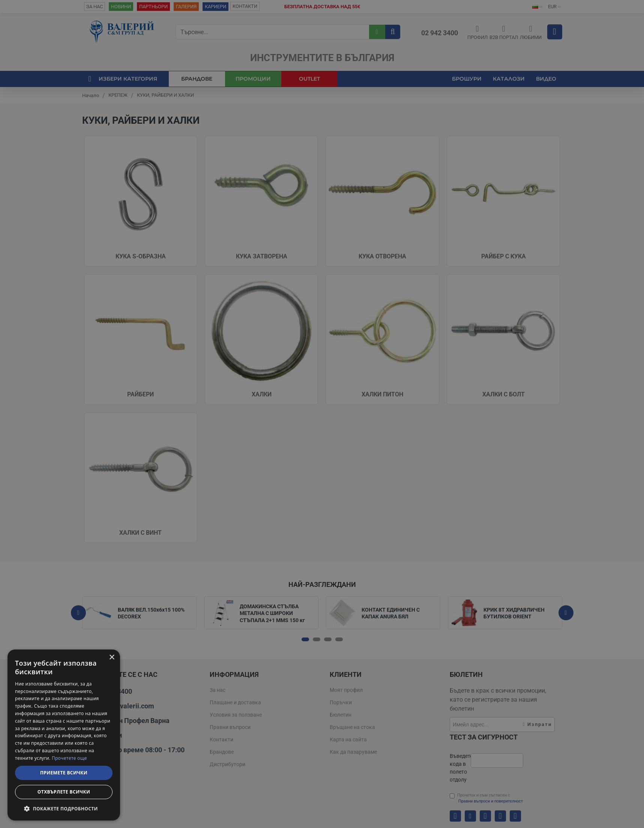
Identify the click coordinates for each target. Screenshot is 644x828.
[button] (64, 808)
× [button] (112, 658)
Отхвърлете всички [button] (64, 792)
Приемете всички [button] (64, 773)
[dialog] (64, 735)
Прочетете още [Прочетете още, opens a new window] (69, 758)
